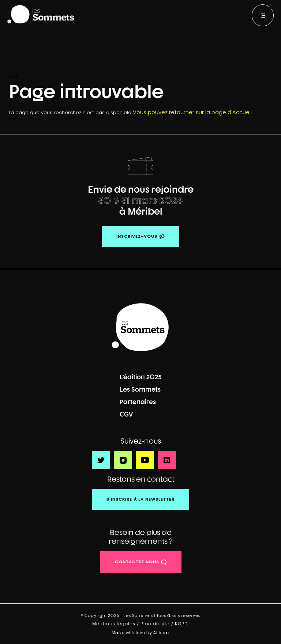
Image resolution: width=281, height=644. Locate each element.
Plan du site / (158, 624)
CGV (126, 414)
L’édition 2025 (141, 377)
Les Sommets (140, 389)
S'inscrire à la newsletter (140, 499)
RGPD (182, 624)
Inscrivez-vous (137, 236)
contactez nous (137, 562)
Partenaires (138, 402)
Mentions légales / (116, 624)
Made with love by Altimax (141, 632)
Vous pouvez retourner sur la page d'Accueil (192, 112)
